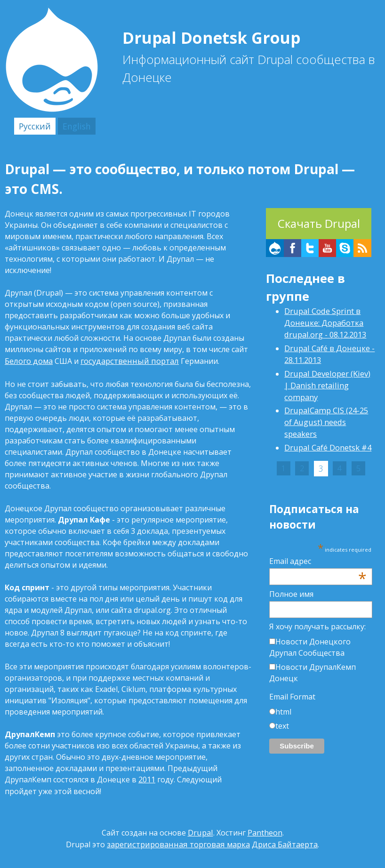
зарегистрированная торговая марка (180, 842)
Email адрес (318, 542)
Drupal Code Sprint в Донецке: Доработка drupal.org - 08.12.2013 (325, 321)
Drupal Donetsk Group (227, 36)
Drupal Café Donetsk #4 (327, 430)
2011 (147, 778)
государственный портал (126, 360)
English (72, 126)
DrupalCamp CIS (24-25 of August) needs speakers (325, 406)
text (282, 707)
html (283, 693)
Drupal (201, 830)
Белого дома (28, 360)
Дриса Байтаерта (283, 842)
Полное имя (291, 575)
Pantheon (265, 830)
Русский (33, 126)
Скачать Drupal (319, 222)
